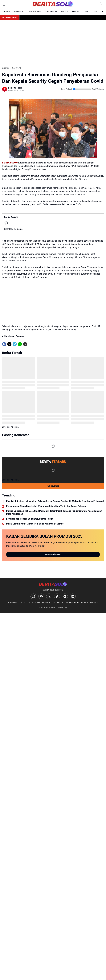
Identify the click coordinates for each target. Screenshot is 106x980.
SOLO (88, 12)
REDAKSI (23, 603)
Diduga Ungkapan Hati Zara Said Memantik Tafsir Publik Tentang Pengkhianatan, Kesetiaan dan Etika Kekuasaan (54, 512)
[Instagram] (33, 596)
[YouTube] (41, 596)
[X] (9, 344)
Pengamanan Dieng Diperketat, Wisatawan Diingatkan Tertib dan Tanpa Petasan (46, 506)
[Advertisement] (53, 43)
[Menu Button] (5, 4)
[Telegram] (15, 344)
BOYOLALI (77, 12)
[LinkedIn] (73, 596)
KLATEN (64, 12)
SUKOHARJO (51, 12)
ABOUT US (12, 603)
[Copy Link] (25, 344)
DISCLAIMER (57, 603)
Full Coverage (53, 486)
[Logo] (53, 584)
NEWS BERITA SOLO (90, 603)
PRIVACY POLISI (72, 603)
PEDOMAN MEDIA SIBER (39, 603)
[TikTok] (57, 596)
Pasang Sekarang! (53, 554)
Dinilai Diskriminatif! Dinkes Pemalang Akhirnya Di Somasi (35, 524)
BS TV (65, 608)
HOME (7, 12)
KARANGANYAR (34, 12)
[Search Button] (101, 4)
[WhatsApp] (20, 344)
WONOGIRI (19, 12)
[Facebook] (4, 344)
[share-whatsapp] (30, 344)
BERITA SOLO (51, 608)
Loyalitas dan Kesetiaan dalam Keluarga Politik (30, 519)
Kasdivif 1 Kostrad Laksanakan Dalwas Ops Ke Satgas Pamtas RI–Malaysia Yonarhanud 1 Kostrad (55, 501)
